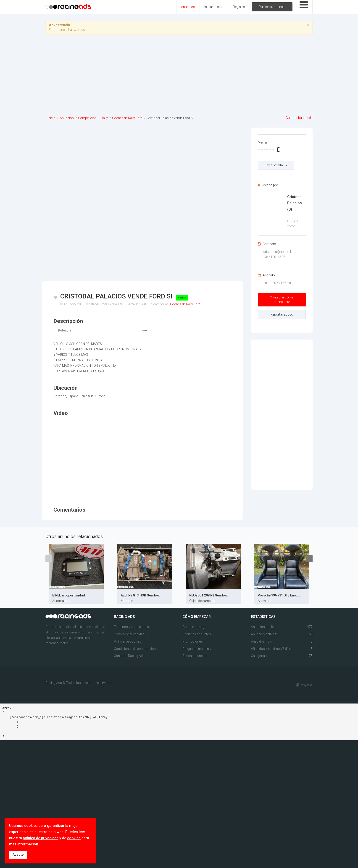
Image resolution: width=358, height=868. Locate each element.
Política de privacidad (129, 634)
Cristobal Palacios (295, 203)
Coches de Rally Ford (185, 304)
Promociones (192, 641)
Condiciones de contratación (135, 649)
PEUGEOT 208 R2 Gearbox (208, 595)
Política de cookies (128, 641)
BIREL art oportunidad (69, 595)
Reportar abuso (282, 314)
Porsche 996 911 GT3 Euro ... (279, 595)
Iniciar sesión (214, 7)
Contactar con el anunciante (282, 300)
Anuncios (188, 7)
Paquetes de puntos (197, 634)
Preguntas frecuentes (198, 649)
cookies (74, 838)
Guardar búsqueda (299, 118)
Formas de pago (194, 627)
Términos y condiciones (131, 627)
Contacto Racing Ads (129, 656)
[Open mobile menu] (304, 7)
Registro (239, 7)
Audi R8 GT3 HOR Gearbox (140, 595)
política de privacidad (41, 838)
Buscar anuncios (195, 656)
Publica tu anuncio (272, 7)
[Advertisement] (179, 77)
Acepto (18, 855)
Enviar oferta (274, 165)
